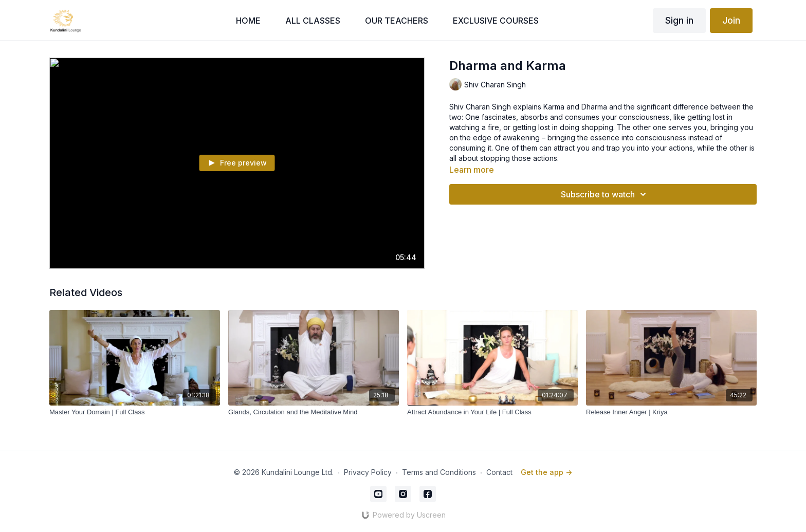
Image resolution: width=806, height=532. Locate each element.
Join (731, 20)
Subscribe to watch (605, 194)
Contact (499, 472)
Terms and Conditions (439, 472)
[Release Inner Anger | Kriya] (671, 412)
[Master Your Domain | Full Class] (135, 412)
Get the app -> (546, 472)
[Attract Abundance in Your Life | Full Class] (492, 412)
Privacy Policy (368, 472)
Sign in (679, 20)
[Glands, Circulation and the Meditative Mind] (314, 412)
